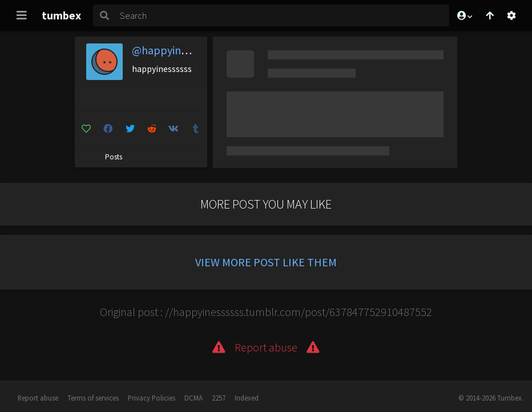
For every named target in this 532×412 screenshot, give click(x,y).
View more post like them (266, 262)
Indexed (247, 398)
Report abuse (38, 398)
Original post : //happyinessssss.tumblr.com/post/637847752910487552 (266, 312)
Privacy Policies (152, 398)
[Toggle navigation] (22, 15)
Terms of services (93, 398)
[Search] (282, 15)
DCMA (194, 398)
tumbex (61, 15)
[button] (464, 15)
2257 (219, 398)
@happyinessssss (173, 50)
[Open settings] (511, 15)
